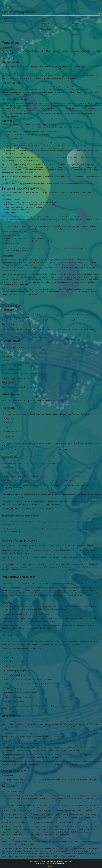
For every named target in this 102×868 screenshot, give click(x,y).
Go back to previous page (90, 8)
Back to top (94, 303)
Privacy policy (50, 863)
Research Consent (61, 863)
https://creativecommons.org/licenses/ (51, 160)
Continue (51, 866)
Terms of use (40, 863)
